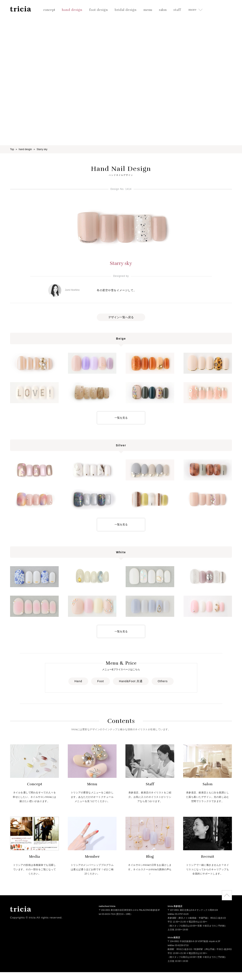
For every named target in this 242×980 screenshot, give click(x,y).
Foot (101, 681)
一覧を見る (121, 418)
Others (163, 681)
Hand (78, 681)
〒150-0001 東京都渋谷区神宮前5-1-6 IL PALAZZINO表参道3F (129, 910)
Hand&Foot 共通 (131, 681)
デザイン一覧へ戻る (121, 317)
